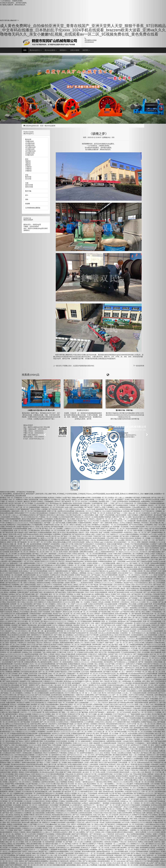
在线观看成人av (107, 527)
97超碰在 (94, 602)
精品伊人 (93, 519)
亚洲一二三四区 (111, 501)
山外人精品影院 (116, 757)
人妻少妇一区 (106, 761)
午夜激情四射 (93, 556)
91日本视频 (118, 774)
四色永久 (117, 556)
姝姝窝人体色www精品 (91, 577)
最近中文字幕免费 (93, 635)
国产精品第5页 (110, 824)
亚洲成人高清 (126, 594)
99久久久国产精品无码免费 (108, 763)
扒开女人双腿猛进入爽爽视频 (102, 687)
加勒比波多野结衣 (94, 776)
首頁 (25, 50)
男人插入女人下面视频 (114, 809)
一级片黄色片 (100, 805)
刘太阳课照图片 (125, 821)
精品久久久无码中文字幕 (102, 840)
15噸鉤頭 (28, 171)
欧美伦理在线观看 (99, 538)
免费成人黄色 (90, 534)
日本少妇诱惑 (94, 610)
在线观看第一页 (126, 633)
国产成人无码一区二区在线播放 (101, 505)
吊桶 (27, 183)
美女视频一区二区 (118, 672)
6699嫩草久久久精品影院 (100, 525)
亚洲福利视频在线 (123, 819)
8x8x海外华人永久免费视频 (93, 819)
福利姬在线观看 (103, 701)
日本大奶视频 (112, 770)
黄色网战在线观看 (103, 540)
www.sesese (121, 861)
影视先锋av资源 (123, 677)
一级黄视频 (105, 803)
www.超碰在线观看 (111, 604)
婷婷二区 (91, 824)
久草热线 (127, 544)
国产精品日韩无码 (93, 650)
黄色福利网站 (120, 792)
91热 (95, 815)
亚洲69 (112, 836)
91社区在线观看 (100, 809)
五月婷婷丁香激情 (124, 770)
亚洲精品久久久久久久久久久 (104, 583)
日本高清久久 (106, 780)
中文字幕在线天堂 (110, 616)
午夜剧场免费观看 (117, 532)
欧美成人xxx (100, 857)
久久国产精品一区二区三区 (105, 500)
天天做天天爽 (114, 641)
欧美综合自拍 (110, 590)
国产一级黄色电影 (112, 656)
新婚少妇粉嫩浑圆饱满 (115, 544)
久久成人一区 (127, 693)
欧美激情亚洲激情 (91, 561)
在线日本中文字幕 (91, 774)
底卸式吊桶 (29, 185)
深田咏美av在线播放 (111, 842)
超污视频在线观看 (109, 563)
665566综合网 (103, 793)
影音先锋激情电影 (120, 542)
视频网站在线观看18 (106, 666)
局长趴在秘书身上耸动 (114, 788)
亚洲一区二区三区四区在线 (104, 629)
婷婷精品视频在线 (99, 741)
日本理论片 (90, 629)
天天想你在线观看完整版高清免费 (118, 772)
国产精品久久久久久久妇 (116, 699)
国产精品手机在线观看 (93, 527)
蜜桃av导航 (113, 703)
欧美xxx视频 (114, 548)
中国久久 (126, 857)
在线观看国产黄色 (102, 509)
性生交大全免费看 (92, 828)
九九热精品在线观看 (124, 735)
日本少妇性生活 (119, 585)
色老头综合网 (125, 853)
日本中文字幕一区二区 (111, 749)
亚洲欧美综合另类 (109, 819)
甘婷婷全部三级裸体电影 (126, 743)
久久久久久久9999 (102, 795)
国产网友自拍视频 (121, 732)
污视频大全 (98, 511)
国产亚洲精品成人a (121, 662)
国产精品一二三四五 (121, 513)
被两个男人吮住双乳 (104, 728)
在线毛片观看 (124, 726)
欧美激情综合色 (99, 838)
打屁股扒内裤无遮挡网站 (119, 848)
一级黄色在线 (110, 712)
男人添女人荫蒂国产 (94, 614)
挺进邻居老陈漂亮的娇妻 (105, 855)
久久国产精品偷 (93, 585)
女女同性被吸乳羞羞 (121, 851)
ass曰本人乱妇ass (89, 745)
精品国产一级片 (98, 523)
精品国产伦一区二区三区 (105, 519)
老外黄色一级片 (98, 681)
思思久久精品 (99, 824)
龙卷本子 (127, 679)
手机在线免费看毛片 (123, 596)
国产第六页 (90, 726)
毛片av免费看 (102, 685)
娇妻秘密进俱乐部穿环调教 (111, 579)
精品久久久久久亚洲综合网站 (124, 782)
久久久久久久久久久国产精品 (96, 788)
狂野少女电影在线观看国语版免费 (107, 689)
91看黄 (127, 828)
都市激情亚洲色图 (101, 677)
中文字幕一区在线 (113, 631)
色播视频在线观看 (100, 739)
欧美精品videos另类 (94, 646)
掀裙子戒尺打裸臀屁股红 (110, 646)
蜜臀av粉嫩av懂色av (91, 666)
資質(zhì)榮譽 (75, 50)
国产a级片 (99, 726)
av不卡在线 (126, 822)
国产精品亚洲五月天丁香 (101, 550)
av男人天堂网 (114, 701)
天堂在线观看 (117, 761)
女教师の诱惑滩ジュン (95, 563)
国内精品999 (102, 801)
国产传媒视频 (118, 567)
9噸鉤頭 (28, 165)
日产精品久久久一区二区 (97, 863)
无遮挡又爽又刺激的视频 (117, 637)
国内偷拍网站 (109, 662)
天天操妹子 (101, 643)
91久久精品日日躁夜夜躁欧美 (113, 511)
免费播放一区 (89, 809)
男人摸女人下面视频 (116, 679)
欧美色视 (127, 511)
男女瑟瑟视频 (110, 515)
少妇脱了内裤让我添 (115, 554)
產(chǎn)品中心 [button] (36, 50)
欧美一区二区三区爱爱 (99, 699)
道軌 (27, 199)
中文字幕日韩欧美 (111, 691)
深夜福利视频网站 (118, 838)
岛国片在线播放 (111, 617)
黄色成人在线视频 (105, 602)
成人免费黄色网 (122, 674)
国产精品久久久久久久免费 (121, 751)
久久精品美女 (105, 521)
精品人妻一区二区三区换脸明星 (108, 658)
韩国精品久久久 (125, 648)
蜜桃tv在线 (98, 737)
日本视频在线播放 (95, 679)
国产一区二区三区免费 (113, 805)
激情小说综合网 (114, 588)
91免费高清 (118, 629)
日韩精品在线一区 (103, 716)
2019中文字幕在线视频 (115, 559)
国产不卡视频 (124, 675)
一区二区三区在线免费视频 (107, 670)
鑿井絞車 (28, 139)
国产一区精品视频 (119, 561)
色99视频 (119, 660)
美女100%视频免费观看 (110, 575)
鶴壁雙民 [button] (86, 50)
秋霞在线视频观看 (101, 592)
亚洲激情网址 (127, 554)
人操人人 (121, 498)
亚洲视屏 (124, 720)
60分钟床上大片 (116, 546)
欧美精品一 (114, 726)
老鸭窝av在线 (114, 795)
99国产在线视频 (108, 826)
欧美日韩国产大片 (103, 529)
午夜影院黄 (110, 834)
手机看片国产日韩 (99, 536)
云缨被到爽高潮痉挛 (117, 828)
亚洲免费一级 (112, 817)
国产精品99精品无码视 (122, 592)
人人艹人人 (94, 703)
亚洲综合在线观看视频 (120, 697)
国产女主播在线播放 (90, 861)
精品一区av (127, 859)
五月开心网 (118, 666)
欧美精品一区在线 (110, 753)
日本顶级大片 (120, 664)
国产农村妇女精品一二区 (97, 718)
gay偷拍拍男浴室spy (97, 590)
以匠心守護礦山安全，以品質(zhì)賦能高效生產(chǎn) (76, 366)
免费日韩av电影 (118, 759)
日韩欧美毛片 (93, 654)
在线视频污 (116, 728)
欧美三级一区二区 (123, 863)
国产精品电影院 (98, 567)
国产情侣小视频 (125, 768)
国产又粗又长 (113, 587)
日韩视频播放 (124, 646)
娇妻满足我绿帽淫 (122, 776)
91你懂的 (115, 799)
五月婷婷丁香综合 (116, 521)
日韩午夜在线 (105, 546)
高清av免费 (94, 633)
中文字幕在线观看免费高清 (95, 691)
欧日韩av (103, 817)
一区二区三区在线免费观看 (119, 525)
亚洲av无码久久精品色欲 (104, 722)
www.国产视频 (110, 664)
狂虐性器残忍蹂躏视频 (107, 608)
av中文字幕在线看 (117, 668)
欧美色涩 (113, 764)
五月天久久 (89, 511)
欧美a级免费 (90, 846)
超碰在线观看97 (95, 803)
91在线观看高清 (101, 544)
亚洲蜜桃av (119, 583)
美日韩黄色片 (114, 610)
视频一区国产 (100, 515)
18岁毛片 (89, 734)
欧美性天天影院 (90, 643)
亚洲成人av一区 (126, 801)
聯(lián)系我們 (123, 433)
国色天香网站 (108, 782)
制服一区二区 (124, 645)
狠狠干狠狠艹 (110, 643)
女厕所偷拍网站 (98, 842)
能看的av (110, 530)
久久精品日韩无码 (99, 573)
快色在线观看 (118, 565)
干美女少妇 (123, 842)
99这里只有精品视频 (108, 776)
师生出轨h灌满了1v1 (125, 573)
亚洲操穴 (102, 730)
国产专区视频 (102, 770)
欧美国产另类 (113, 654)
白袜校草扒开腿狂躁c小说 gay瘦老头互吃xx (106, 571)
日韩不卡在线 (90, 592)
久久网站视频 (127, 683)
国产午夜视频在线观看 (121, 505)
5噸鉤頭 (28, 161)
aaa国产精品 (122, 619)
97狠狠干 (118, 608)
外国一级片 (123, 550)
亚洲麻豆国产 (118, 807)
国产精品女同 (109, 569)
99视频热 (103, 797)
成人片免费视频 (119, 710)
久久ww (122, 534)
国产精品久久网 (110, 625)
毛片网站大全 (128, 809)
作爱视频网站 (123, 604)
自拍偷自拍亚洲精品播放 (116, 685)
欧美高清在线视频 (98, 619)
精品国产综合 (94, 548)
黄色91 (105, 786)
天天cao (93, 530)
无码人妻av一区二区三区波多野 (108, 815)
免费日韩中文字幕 (118, 517)
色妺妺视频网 (120, 739)
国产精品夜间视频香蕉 (97, 617)
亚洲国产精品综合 (115, 706)
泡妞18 (108, 594)
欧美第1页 (110, 513)
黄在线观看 (111, 739)
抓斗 (27, 195)
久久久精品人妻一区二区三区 (104, 732)
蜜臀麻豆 (95, 751)
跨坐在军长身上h (126, 815)
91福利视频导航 (97, 503)
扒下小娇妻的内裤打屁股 (122, 722)
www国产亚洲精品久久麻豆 (101, 830)
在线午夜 (104, 766)
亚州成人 (109, 863)
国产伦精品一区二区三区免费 (113, 790)
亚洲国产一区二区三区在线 (100, 848)
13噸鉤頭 (28, 169)
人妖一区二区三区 (122, 643)
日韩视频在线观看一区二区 (125, 824)
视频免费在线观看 (96, 672)
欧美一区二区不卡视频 (118, 600)
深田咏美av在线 (109, 792)
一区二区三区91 (89, 755)
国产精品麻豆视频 (105, 612)
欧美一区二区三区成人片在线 (103, 807)
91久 (115, 863)
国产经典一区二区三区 (98, 513)
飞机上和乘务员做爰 (90, 648)
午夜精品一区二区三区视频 (127, 616)
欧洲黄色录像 (104, 610)
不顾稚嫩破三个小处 (125, 811)
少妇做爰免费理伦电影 (105, 774)
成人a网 (120, 617)
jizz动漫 (104, 683)
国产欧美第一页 (106, 734)
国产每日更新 (124, 536)
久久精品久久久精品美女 (124, 737)
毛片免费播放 (101, 596)
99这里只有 (108, 681)
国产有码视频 (128, 565)
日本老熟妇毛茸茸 (117, 780)
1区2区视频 (99, 616)
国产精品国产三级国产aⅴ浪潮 (95, 507)
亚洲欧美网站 (90, 695)
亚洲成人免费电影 (124, 627)
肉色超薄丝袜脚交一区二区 (107, 861)
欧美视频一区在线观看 (121, 527)
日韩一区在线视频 (124, 587)
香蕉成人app (98, 542)
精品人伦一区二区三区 (103, 759)
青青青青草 (116, 602)
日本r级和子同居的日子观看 (96, 656)
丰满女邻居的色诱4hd (127, 538)
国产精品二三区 (103, 648)
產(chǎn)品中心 (131, 435)
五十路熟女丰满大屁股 (100, 706)
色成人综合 (106, 668)
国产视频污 (107, 672)
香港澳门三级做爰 (90, 670)
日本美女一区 (113, 498)
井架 (27, 175)
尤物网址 (92, 641)
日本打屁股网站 (98, 569)
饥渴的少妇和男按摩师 (96, 604)
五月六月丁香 (97, 826)
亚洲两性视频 (98, 704)
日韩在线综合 (125, 602)
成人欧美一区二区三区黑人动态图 (94, 772)
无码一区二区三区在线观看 (103, 565)
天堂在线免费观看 (113, 801)
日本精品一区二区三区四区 (117, 766)
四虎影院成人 (122, 606)
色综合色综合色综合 (110, 735)
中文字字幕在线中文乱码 (107, 674)
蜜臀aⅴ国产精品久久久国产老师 (115, 581)
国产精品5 (93, 836)
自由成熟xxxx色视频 (124, 753)
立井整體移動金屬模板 (33, 208)
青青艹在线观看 (104, 532)
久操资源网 (114, 550)
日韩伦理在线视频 (97, 778)
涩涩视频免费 (117, 687)
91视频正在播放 (128, 687)
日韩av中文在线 (94, 766)
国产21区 (93, 559)
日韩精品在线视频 (97, 662)
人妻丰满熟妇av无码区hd (114, 857)
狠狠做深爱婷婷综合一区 (110, 552)
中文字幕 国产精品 (115, 793)
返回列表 (141, 366)
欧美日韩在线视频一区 (123, 614)
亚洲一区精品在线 (92, 532)
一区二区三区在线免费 (123, 712)
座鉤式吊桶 (29, 187)
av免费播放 (94, 850)
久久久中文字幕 (94, 521)
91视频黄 (108, 838)
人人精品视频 (121, 844)
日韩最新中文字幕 (125, 548)
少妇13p (93, 540)
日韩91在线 (101, 724)
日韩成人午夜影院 (90, 855)
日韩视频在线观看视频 (108, 660)
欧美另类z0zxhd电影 (115, 693)
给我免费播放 (123, 830)
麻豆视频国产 (120, 500)
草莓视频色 (127, 790)
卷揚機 (27, 204)
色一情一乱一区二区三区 (95, 625)
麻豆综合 (100, 782)
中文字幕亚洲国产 (116, 716)
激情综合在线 (104, 548)
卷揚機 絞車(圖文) (83, 410)
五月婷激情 (109, 567)
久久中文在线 (102, 530)
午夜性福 (101, 844)
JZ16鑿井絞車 (30, 145)
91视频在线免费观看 (105, 561)
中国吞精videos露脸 (103, 720)
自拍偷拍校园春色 (116, 803)
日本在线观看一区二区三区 (123, 530)
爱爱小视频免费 (95, 743)
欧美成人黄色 (119, 569)
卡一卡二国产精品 (96, 558)
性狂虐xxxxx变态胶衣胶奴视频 (109, 633)
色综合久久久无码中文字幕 (100, 811)
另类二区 (94, 658)
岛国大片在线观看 (113, 536)
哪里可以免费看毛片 (90, 844)
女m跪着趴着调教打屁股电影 (102, 517)
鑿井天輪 (28, 191)
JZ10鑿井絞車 (30, 143)
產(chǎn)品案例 (50, 126)
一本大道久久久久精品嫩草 (124, 784)
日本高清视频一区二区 (99, 498)
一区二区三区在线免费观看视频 (96, 554)
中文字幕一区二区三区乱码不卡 (106, 606)
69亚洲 (111, 592)
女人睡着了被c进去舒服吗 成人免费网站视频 (89, 594)
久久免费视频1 (89, 722)
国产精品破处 (96, 575)
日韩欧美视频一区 (118, 846)
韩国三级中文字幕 (101, 652)
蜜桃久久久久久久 (123, 563)
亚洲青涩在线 (96, 683)
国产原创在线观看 (102, 637)
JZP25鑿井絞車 (30, 151)
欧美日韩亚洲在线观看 (123, 635)
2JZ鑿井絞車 (29, 155)
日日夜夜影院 (120, 718)
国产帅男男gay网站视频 (126, 703)
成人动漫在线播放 (106, 650)
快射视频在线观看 (114, 652)
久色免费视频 (93, 501)
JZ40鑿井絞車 (30, 153)
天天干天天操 (108, 710)
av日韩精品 (94, 730)
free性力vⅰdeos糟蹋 (117, 540)
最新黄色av (124, 598)
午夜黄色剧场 (98, 786)
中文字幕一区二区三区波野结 (92, 710)
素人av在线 (91, 677)
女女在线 (114, 811)
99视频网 (90, 565)
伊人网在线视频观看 (127, 658)
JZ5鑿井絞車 (29, 141)
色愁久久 (98, 668)
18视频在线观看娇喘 (96, 581)
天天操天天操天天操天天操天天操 (115, 704)
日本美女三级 (105, 600)
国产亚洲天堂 (114, 648)
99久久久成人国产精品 (111, 645)
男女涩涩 (107, 846)
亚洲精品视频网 (112, 573)
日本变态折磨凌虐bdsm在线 (92, 790)
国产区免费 (122, 691)
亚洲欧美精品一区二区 (114, 859)
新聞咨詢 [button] (63, 50)
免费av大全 (90, 542)
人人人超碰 (99, 846)
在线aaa (116, 598)
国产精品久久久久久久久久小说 (108, 768)
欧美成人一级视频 (89, 529)
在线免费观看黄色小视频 (113, 778)
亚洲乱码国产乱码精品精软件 (122, 708)
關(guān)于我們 (112, 433)
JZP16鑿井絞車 (30, 147)
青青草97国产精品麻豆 (97, 712)
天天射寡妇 (98, 735)
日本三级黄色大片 (112, 534)
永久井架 (28, 179)
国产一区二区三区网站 (120, 695)
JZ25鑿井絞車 (30, 149)
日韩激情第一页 (110, 844)
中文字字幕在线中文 (126, 654)
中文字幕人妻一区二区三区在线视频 (112, 577)
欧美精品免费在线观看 (93, 579)
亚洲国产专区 (116, 594)
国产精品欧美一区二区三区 (124, 850)
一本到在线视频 (125, 689)
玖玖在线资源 (95, 697)
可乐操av (126, 608)
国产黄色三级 (121, 670)
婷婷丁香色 (111, 596)
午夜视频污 (110, 507)
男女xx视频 (127, 660)
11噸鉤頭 (28, 167)
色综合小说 (103, 587)
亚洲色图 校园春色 (108, 614)
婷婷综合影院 (120, 834)
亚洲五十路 (117, 681)
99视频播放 (113, 677)
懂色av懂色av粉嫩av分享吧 (90, 627)
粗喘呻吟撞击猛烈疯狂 (106, 556)
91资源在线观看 (106, 697)
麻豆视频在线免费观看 (121, 755)
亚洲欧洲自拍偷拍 (102, 641)
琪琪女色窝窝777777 (115, 683)
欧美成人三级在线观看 (91, 764)
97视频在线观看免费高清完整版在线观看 (119, 832)
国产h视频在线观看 (106, 585)
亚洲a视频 (90, 735)
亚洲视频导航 (113, 786)
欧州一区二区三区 (125, 656)
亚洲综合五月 (92, 701)
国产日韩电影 (115, 720)
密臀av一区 (96, 546)
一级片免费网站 (109, 784)
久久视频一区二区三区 (120, 734)
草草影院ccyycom (111, 619)
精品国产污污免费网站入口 (109, 639)
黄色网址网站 (97, 645)
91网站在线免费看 (92, 587)
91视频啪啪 (108, 714)
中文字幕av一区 (106, 708)
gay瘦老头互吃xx (115, 509)
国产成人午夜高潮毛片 (106, 850)
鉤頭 (27, 159)
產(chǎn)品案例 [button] (51, 50)
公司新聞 (122, 435)
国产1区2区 (90, 832)
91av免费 (106, 726)
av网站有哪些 (124, 749)
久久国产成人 (108, 598)
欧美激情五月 (93, 608)
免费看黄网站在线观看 (114, 741)
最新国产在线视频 (103, 747)
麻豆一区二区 (128, 803)
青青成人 (116, 523)
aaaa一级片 (123, 701)
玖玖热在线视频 (93, 797)
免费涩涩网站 (103, 654)
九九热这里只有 (94, 708)
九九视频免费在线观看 (109, 743)
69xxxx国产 (92, 598)
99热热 (94, 596)
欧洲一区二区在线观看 (109, 621)
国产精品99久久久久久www (109, 821)
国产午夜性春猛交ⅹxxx (104, 695)
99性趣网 (114, 830)
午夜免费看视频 (128, 793)
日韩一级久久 (128, 546)
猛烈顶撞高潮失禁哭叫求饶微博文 (113, 623)
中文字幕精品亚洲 (128, 778)
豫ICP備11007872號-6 (127, 437)
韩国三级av (128, 617)
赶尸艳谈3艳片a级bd (128, 612)
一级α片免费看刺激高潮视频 (98, 588)
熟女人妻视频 (99, 664)
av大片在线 (91, 509)
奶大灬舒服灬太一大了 (122, 519)
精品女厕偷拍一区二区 (95, 784)
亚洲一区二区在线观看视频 (128, 730)
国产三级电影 (127, 757)
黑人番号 (96, 734)
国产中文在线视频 (109, 737)
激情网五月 (93, 685)
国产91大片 (119, 503)
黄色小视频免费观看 (90, 757)
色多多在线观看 (121, 515)
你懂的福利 (118, 855)
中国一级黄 (98, 792)
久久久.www (99, 753)
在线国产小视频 (122, 625)
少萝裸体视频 (120, 590)
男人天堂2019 (103, 703)
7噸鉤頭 (28, 163)
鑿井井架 (28, 177)
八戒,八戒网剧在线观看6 (123, 507)
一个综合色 (90, 668)
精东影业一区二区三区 (117, 529)
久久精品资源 (108, 542)
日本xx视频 (107, 558)
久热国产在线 (101, 534)
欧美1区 (90, 840)
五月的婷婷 (111, 718)
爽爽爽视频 (97, 621)
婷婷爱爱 (102, 501)
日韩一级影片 (96, 623)
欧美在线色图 (96, 761)
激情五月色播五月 (117, 840)
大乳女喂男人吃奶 (112, 538)
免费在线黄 (108, 523)
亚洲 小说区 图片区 (100, 693)
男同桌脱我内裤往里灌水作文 (116, 724)
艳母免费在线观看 (105, 751)
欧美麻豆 (99, 598)
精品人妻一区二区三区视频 (121, 558)
